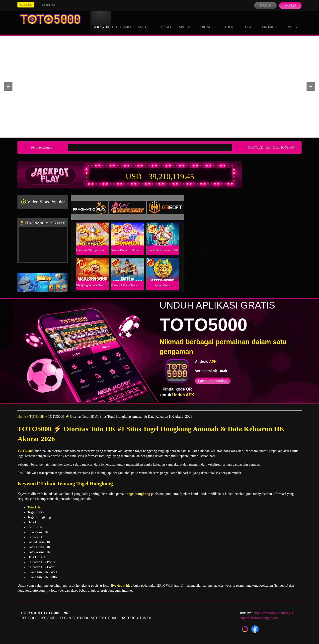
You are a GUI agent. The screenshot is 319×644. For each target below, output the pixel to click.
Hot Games (122, 22)
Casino (164, 22)
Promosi (270, 22)
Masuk (265, 5)
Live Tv (291, 22)
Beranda (101, 22)
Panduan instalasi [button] (213, 381)
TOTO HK (37, 417)
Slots (143, 22)
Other (228, 22)
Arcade (207, 22)
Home (22, 417)
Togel (249, 22)
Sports (186, 22)
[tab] (90, 207)
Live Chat (26, 5)
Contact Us (49, 5)
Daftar (290, 5)
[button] (8, 86)
